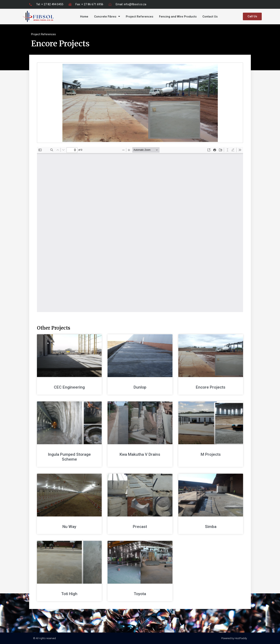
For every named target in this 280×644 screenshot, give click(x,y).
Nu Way (69, 527)
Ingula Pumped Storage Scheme (69, 457)
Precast (140, 527)
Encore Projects (211, 387)
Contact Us (210, 17)
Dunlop (140, 387)
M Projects (211, 454)
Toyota (140, 594)
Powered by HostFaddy (234, 638)
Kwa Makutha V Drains (140, 454)
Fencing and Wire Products (178, 17)
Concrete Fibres (107, 16)
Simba (211, 527)
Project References (140, 17)
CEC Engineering (69, 387)
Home (84, 17)
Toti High (69, 594)
